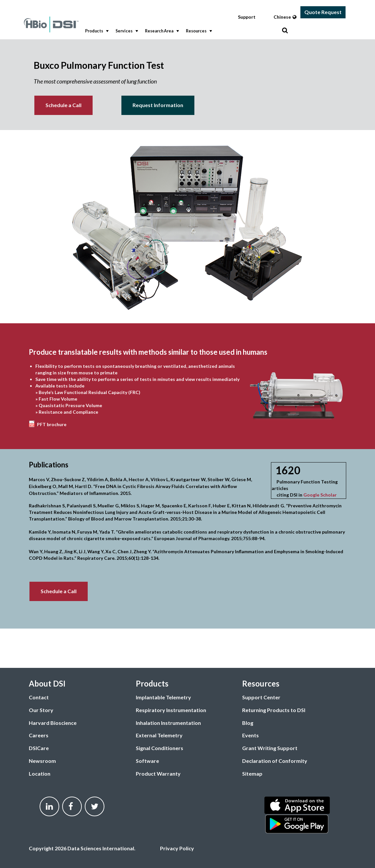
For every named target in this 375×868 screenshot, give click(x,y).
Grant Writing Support (270, 748)
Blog (248, 723)
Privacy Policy (177, 848)
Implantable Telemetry (163, 697)
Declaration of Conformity (275, 761)
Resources (198, 31)
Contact (39, 697)
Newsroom (42, 761)
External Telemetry (159, 735)
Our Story (41, 710)
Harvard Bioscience (53, 723)
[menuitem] (95, 31)
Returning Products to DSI (274, 710)
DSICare (39, 748)
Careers (39, 735)
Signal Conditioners (160, 748)
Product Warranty (158, 774)
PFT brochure (52, 424)
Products (96, 31)
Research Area (161, 31)
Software (147, 761)
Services (126, 31)
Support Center (261, 697)
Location (40, 774)
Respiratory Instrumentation (171, 710)
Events (250, 735)
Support (247, 17)
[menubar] (182, 31)
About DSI (47, 683)
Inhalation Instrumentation (168, 723)
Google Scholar (320, 495)
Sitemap (252, 774)
